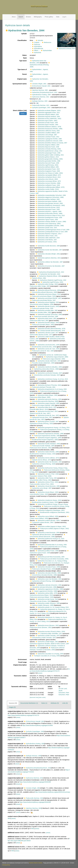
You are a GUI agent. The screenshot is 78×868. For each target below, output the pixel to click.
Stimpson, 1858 (47, 603)
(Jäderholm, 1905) (42, 363)
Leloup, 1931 (49, 151)
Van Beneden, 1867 (49, 250)
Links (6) (65, 703)
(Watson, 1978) (48, 127)
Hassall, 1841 (40, 86)
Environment (22, 659)
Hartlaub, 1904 (47, 117)
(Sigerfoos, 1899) (48, 438)
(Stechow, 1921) (48, 258)
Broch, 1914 (48, 177)
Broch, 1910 (43, 92)
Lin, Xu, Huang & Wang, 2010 (52, 607)
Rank (25, 58)
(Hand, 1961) (46, 318)
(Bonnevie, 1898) (43, 292)
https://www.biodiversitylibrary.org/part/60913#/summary (53, 792)
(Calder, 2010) (47, 189)
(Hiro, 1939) (47, 345)
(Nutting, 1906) (49, 159)
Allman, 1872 (40, 460)
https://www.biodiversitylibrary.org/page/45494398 (35, 782)
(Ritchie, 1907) (48, 298)
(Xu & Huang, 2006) (46, 656)
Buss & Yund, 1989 (52, 230)
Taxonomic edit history (19, 687)
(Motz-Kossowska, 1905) (53, 559)
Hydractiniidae (46, 50)
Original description (20, 665)
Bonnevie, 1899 (47, 533)
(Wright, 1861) (48, 254)
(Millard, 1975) (50, 187)
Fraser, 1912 (47, 137)
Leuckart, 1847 (47, 421)
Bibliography (38, 17)
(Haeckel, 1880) (56, 357)
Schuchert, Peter (64, 693)
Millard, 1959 (47, 145)
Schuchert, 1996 (50, 195)
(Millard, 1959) (47, 516)
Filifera (35, 50)
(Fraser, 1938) (48, 567)
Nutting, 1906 (40, 95)
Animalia (39, 40)
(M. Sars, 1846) (47, 349)
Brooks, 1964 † (42, 522)
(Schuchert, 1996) (49, 197)
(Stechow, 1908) (44, 401)
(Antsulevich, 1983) (50, 205)
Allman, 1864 (49, 276)
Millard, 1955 (47, 115)
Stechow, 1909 (39, 101)
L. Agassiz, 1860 (48, 211)
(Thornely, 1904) (48, 385)
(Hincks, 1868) (49, 213)
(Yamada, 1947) (49, 373)
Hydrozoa (36, 44)
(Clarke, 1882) (46, 121)
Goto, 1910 (46, 228)
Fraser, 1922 (47, 169)
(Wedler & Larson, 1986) (51, 222)
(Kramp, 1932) (47, 165)
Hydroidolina (37, 46)
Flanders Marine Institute (36, 863)
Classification (22, 40)
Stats (58, 17)
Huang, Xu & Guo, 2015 (51, 379)
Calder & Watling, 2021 (49, 155)
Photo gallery (49, 17)
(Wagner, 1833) (48, 110)
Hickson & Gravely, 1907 (51, 143)
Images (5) (12, 707)
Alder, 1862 (46, 310)
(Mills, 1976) (46, 593)
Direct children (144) (20, 110)
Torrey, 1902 (46, 478)
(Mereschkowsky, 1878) (50, 329)
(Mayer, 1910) (48, 294)
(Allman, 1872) (47, 458)
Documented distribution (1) (29, 703)
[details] (40, 673)
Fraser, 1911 (47, 112)
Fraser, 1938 (47, 147)
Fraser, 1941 (46, 236)
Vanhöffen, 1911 (50, 634)
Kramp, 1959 (41, 308)
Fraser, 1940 (46, 123)
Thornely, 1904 (43, 387)
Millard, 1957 (47, 133)
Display (23, 113)
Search (21, 17)
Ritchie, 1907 (46, 240)
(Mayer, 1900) (47, 323)
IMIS (9, 818)
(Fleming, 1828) (40, 65)
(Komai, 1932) (47, 207)
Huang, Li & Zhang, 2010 (52, 428)
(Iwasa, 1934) (46, 242)
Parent (24, 74)
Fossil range (22, 662)
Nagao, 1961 (47, 642)
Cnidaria (35, 42)
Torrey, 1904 (47, 131)
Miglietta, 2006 (47, 302)
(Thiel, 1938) (47, 474)
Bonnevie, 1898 (47, 246)
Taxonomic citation (20, 676)
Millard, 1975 (48, 175)
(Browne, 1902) (47, 625)
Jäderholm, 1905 (48, 361)
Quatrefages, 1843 (40, 108)
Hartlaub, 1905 (47, 199)
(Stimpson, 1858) (42, 605)
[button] (7, 30)
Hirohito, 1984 (47, 125)
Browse (28, 17)
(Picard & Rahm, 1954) (50, 632)
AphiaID (24, 34)
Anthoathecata (37, 48)
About (14, 17)
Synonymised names (20, 84)
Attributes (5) (55, 703)
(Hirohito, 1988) (49, 129)
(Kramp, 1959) (47, 306)
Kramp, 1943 (47, 599)
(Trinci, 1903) (47, 482)
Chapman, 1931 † (49, 234)
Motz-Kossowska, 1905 (50, 557)
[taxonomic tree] (34, 697)
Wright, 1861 (38, 84)
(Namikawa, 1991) (50, 510)
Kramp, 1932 (52, 280)
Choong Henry (6, 865)
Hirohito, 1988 (48, 139)
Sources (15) (13, 703)
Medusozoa (46, 42)
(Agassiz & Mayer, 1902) (50, 526)
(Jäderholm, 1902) (48, 119)
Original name (22, 79)
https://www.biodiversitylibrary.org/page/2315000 (37, 725)
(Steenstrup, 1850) (48, 224)
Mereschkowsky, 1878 (51, 331)
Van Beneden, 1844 (49, 274)
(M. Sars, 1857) (47, 415)
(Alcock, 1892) (47, 179)
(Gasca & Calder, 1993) (49, 173)
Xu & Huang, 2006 (51, 389)
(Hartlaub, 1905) (48, 444)
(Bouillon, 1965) (49, 367)
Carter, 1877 (47, 333)
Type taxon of (22, 69)
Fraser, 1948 (47, 551)
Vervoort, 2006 (49, 141)
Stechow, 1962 (39, 90)
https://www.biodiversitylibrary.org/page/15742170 (23, 715)
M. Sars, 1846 (42, 351)
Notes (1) (44, 703)
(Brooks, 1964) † (48, 520)
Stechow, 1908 (48, 399)
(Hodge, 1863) (47, 284)
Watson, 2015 (47, 157)
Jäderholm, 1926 (47, 238)
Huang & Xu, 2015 (50, 539)
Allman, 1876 (48, 181)
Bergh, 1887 (46, 135)
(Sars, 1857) (47, 411)
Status (25, 55)
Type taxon (23, 61)
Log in (64, 17)
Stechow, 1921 (39, 97)
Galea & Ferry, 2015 (50, 215)
